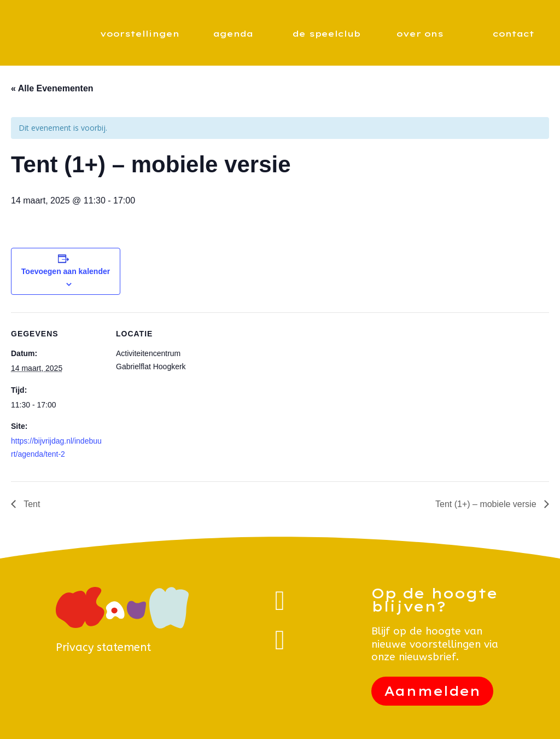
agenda (233, 34)
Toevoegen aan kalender (66, 271)
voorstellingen (140, 34)
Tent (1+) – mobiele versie (487, 504)
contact (514, 34)
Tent (31, 504)
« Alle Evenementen (52, 88)
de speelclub (326, 34)
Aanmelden (432, 691)
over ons (420, 34)
